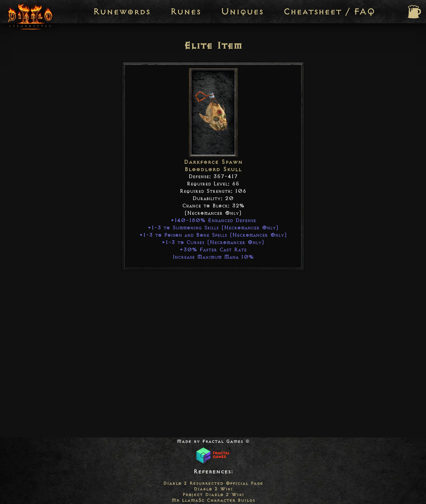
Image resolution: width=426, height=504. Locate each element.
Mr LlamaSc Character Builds (213, 500)
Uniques (242, 12)
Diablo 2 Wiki (213, 489)
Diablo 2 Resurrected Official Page (213, 483)
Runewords (121, 12)
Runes (185, 12)
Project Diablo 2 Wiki (213, 495)
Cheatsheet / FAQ (329, 12)
